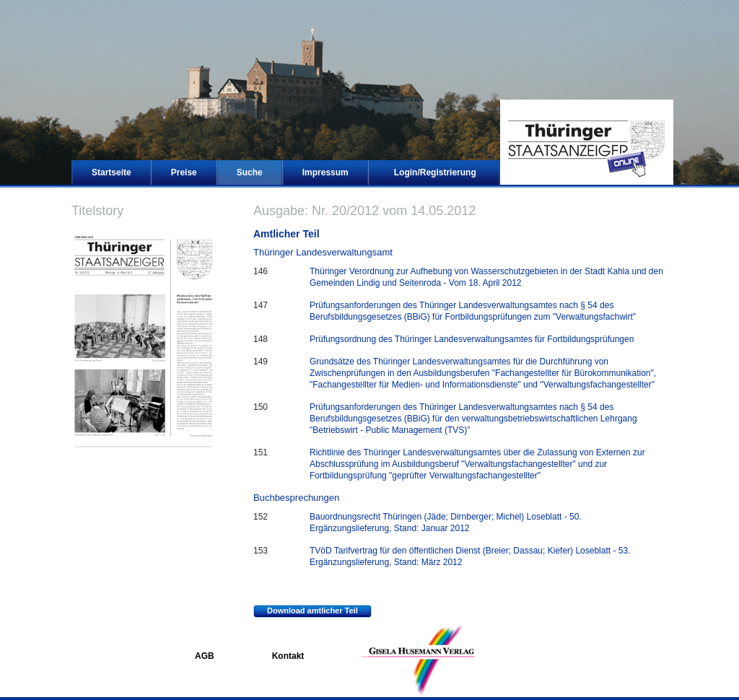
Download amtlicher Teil (306, 611)
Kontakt (288, 656)
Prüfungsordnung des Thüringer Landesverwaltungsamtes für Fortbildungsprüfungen (472, 339)
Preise (184, 172)
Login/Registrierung (435, 172)
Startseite (111, 172)
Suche (250, 172)
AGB (205, 656)
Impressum (325, 172)
